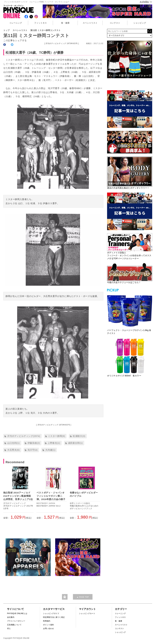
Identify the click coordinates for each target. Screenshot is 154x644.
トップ (6, 30)
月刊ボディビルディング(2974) (24, 436)
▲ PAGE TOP (83, 597)
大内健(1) (50, 450)
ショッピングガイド (51, 613)
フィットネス (40, 23)
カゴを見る (146, 2)
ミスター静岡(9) (57, 436)
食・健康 (65, 23)
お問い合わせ (48, 629)
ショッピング (140, 23)
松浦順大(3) (79, 436)
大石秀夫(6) (13, 450)
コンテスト (115, 23)
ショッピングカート (87, 613)
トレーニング (16, 23)
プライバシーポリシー (16, 621)
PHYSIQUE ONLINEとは (17, 613)
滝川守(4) (33, 450)
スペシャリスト (90, 23)
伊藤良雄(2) (34, 443)
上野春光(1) (54, 443)
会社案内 (11, 617)
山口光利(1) (13, 443)
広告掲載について (14, 625)
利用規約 (47, 621)
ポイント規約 (48, 625)
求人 (9, 629)
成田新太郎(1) (75, 443)
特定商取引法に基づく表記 (54, 617)
